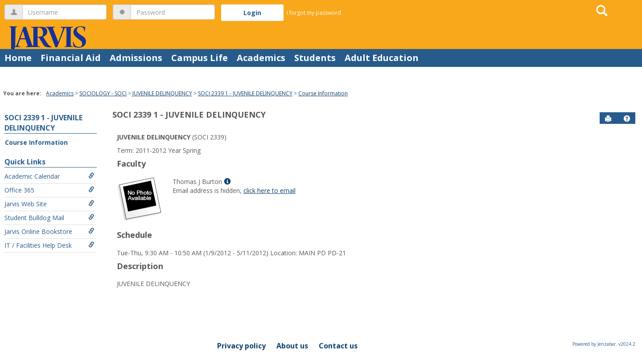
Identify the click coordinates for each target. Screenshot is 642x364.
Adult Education (382, 58)
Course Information (323, 93)
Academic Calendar (49, 176)
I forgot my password (314, 13)
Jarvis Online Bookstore (49, 231)
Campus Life (200, 58)
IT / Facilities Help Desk (49, 245)
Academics (261, 58)
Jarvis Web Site (49, 204)
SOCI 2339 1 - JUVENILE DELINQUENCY (245, 93)
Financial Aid (71, 58)
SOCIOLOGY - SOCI (103, 93)
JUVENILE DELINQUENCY (162, 93)
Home (18, 58)
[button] (627, 119)
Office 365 (49, 190)
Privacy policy (241, 346)
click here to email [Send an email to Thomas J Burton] (270, 190)
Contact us (338, 346)
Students (315, 58)
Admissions (136, 58)
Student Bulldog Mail (49, 218)
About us (292, 346)
